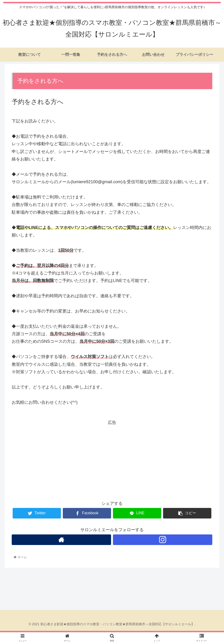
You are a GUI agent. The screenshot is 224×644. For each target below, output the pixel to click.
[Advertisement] (112, 459)
